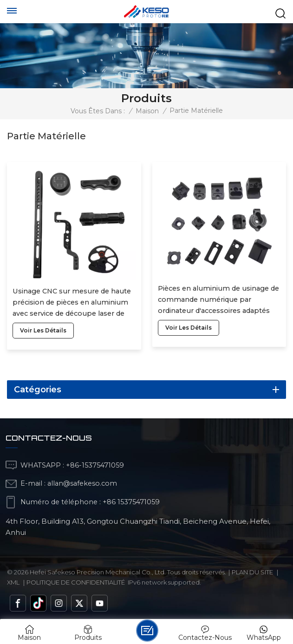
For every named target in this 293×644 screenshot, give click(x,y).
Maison (147, 111)
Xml (13, 582)
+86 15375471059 (131, 502)
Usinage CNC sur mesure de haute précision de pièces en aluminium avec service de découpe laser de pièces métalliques (72, 303)
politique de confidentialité (76, 582)
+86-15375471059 (95, 465)
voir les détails (43, 330)
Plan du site (252, 572)
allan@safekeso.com (82, 483)
